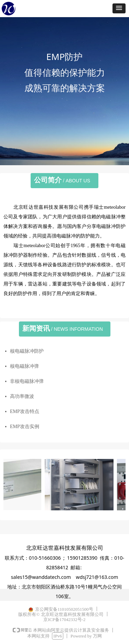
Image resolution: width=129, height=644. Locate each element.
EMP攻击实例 (25, 427)
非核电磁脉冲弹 (27, 381)
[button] (119, 8)
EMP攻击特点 (25, 411)
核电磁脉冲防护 (27, 351)
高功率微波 (22, 396)
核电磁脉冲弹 (24, 366)
